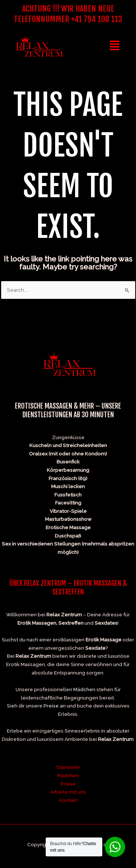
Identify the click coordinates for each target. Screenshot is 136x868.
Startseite (68, 767)
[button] (115, 46)
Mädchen (84, 689)
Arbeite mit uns (68, 792)
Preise (51, 706)
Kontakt (68, 800)
